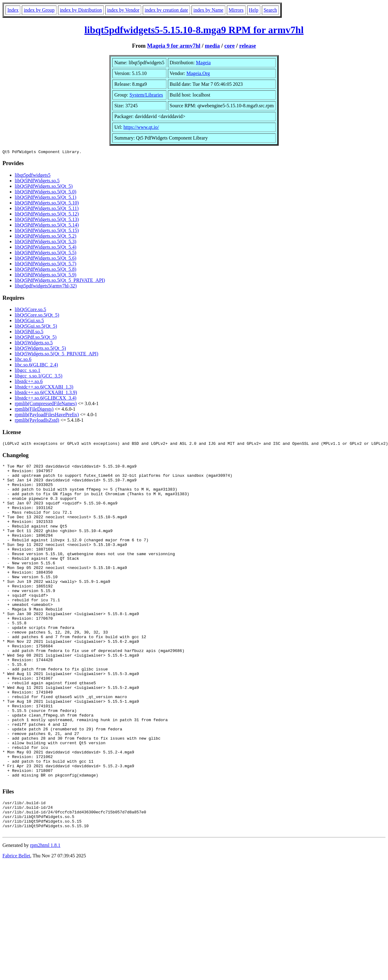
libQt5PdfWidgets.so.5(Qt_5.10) (47, 204)
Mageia (203, 63)
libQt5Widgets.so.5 (34, 344)
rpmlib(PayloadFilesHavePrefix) (47, 415)
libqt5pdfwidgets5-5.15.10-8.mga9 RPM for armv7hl (194, 30)
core (230, 46)
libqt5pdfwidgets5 (33, 176)
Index (13, 10)
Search (270, 10)
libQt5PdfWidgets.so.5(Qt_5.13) (47, 220)
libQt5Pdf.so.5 (29, 332)
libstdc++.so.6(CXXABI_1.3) (44, 388)
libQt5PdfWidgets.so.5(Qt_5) (44, 187)
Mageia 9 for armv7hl (174, 46)
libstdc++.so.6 (29, 382)
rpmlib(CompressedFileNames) (46, 404)
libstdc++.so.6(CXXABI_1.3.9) (46, 393)
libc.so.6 (23, 360)
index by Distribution (81, 10)
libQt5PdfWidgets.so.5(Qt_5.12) (47, 215)
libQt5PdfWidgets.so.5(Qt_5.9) (46, 276)
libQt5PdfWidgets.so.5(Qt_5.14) (47, 226)
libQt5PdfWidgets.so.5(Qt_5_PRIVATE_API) (60, 281)
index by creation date (166, 10)
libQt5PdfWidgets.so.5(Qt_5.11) (47, 209)
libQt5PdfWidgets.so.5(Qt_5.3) (46, 242)
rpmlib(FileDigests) (34, 410)
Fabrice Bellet (16, 928)
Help (254, 10)
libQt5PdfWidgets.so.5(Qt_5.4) (46, 248)
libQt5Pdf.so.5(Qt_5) (36, 338)
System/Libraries (146, 95)
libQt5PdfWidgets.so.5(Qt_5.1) (46, 198)
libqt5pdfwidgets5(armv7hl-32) (46, 287)
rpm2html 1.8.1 (45, 917)
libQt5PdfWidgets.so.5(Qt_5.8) (46, 270)
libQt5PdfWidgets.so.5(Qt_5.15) (47, 231)
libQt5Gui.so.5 (29, 321)
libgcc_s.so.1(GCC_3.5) (39, 377)
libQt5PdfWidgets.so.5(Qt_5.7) (46, 265)
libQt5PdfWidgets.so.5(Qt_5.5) (46, 253)
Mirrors (236, 10)
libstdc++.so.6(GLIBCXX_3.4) (46, 399)
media (212, 46)
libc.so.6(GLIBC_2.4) (36, 366)
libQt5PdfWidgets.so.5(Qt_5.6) (46, 259)
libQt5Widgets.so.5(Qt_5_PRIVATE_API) (56, 355)
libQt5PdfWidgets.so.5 (37, 182)
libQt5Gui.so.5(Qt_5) (36, 327)
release (248, 46)
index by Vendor (123, 10)
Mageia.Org (198, 73)
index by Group (39, 10)
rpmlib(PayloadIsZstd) (37, 421)
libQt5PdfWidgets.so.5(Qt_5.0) (46, 193)
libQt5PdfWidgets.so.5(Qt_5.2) (46, 237)
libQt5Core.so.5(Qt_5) (37, 316)
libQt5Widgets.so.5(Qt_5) (40, 349)
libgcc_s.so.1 (28, 371)
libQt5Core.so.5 (30, 310)
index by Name (208, 10)
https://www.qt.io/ (141, 127)
